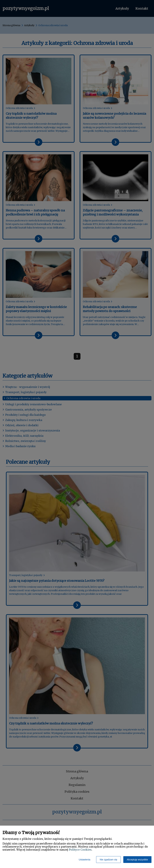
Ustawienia (85, 860)
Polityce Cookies (80, 850)
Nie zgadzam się (108, 860)
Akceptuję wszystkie (137, 860)
